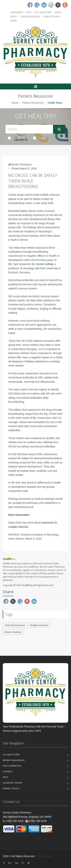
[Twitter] (58, 5)
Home (15, 103)
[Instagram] (51, 5)
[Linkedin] (44, 5)
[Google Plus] (10, 863)
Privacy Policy (11, 789)
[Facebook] (30, 5)
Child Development (15, 625)
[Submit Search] (59, 129)
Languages (16, 12)
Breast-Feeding (13, 632)
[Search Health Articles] (29, 129)
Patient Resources (33, 103)
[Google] (37, 5)
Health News (18, 138)
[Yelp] (65, 5)
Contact (8, 772)
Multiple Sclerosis (39, 625)
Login (13, 21)
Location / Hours (30, 17)
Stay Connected (12, 766)
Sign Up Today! (52, 17)
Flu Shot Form (11, 755)
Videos (40, 138)
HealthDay (27, 585)
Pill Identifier (43, 12)
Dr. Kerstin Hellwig (42, 264)
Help (29, 12)
